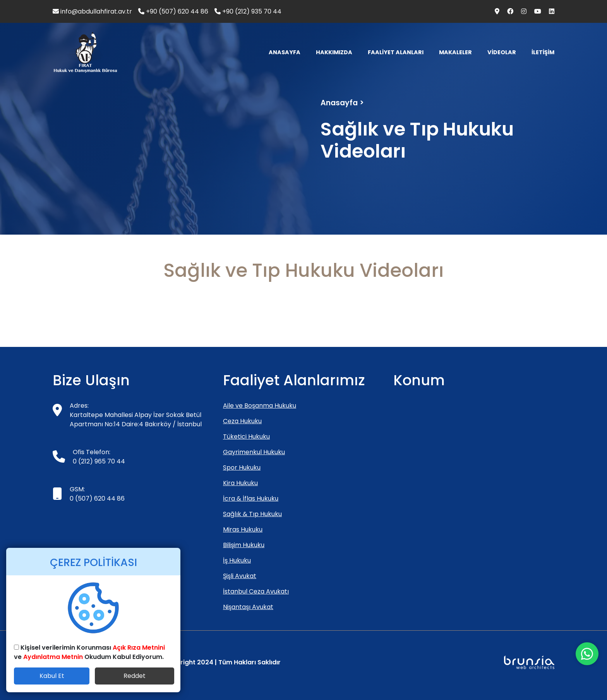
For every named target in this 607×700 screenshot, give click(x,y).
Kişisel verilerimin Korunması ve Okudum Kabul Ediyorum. (89, 652)
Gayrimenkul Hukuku (254, 452)
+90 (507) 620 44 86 (173, 11)
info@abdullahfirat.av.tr (92, 11)
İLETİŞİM (543, 52)
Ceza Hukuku (242, 421)
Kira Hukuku (240, 483)
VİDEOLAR (502, 52)
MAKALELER (455, 52)
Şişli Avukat (240, 576)
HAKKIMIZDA (334, 52)
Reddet (135, 676)
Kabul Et (52, 676)
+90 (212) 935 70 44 (248, 11)
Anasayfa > (342, 103)
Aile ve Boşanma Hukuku (260, 406)
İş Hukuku (237, 560)
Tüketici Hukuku (246, 437)
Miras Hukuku (243, 529)
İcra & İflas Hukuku (251, 498)
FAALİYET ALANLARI (396, 52)
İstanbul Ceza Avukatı (256, 591)
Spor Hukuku (242, 468)
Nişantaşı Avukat (248, 607)
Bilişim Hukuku (244, 545)
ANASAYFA (285, 52)
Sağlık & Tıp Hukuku (252, 514)
